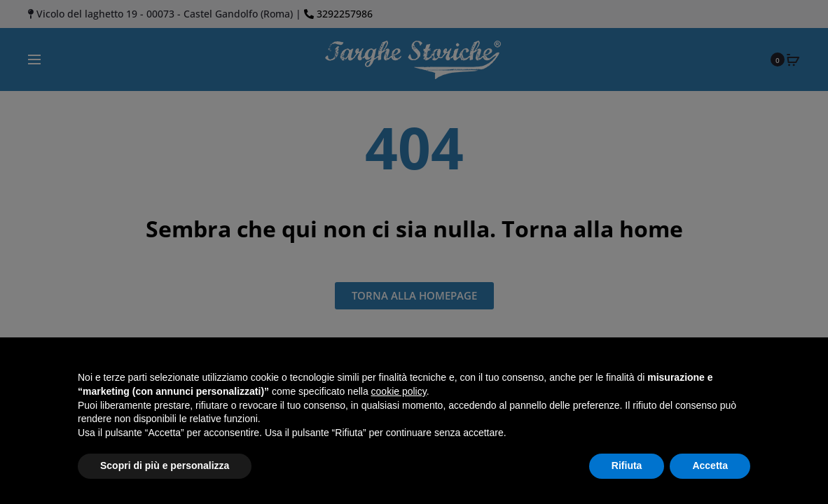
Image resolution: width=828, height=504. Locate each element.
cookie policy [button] (399, 391)
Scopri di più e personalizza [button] (165, 465)
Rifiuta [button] (627, 465)
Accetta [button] (710, 465)
